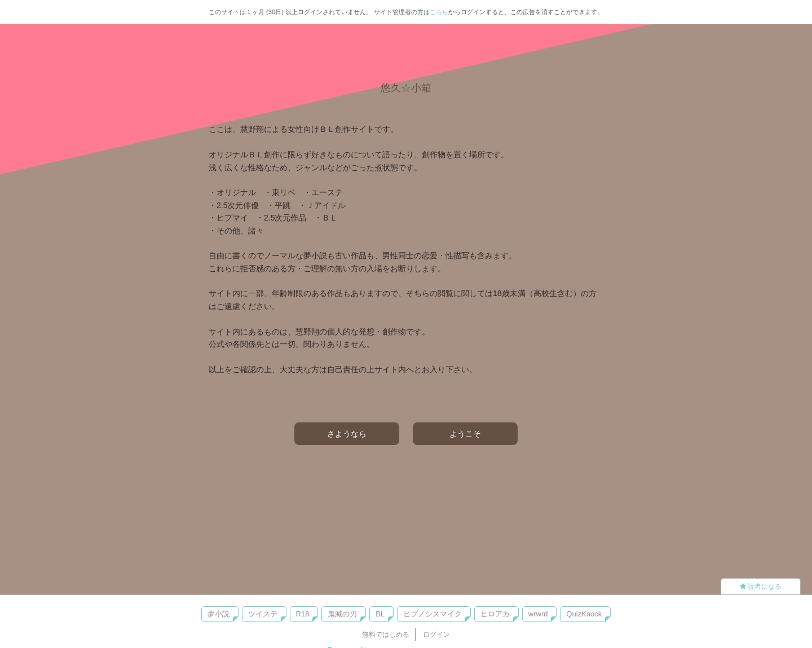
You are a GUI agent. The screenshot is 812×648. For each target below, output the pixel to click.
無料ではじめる (386, 634)
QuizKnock (584, 614)
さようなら (347, 434)
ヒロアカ (495, 614)
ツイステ (263, 614)
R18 (303, 614)
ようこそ (465, 434)
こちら (439, 12)
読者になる (761, 587)
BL (380, 614)
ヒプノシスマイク (433, 614)
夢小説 (219, 614)
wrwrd (538, 614)
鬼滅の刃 (342, 614)
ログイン (436, 634)
